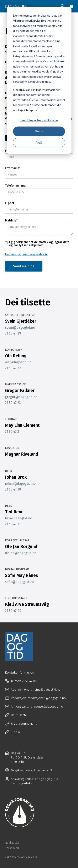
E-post (10, 203)
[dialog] (39, 80)
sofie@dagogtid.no (20, 582)
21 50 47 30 (13, 489)
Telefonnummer (16, 186)
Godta (39, 131)
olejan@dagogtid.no (21, 553)
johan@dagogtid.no (20, 484)
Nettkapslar (12, 843)
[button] (71, 6)
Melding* (11, 221)
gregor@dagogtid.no (21, 397)
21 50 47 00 (13, 611)
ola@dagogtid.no (18, 362)
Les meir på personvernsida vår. (26, 254)
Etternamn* (13, 168)
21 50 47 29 (13, 333)
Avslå (39, 142)
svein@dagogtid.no (20, 328)
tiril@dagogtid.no (19, 518)
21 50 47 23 (13, 403)
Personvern (12, 848)
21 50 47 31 (13, 432)
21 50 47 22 (13, 368)
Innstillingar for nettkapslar (39, 120)
